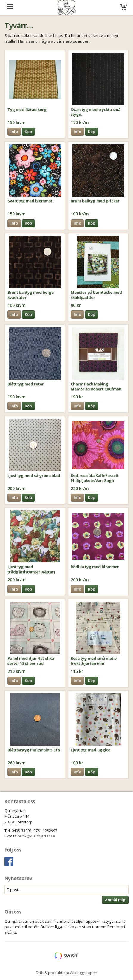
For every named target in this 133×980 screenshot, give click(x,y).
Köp (28, 132)
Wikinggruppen (83, 973)
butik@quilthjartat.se (36, 836)
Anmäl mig (115, 900)
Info (14, 132)
